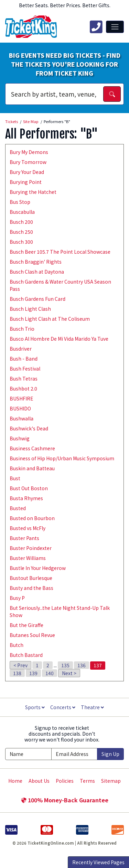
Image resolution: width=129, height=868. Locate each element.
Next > (69, 673)
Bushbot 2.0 (23, 388)
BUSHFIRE (21, 398)
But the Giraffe (26, 625)
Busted (18, 508)
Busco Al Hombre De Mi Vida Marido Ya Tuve (59, 339)
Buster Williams (28, 558)
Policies (65, 781)
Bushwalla (21, 418)
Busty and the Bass (31, 588)
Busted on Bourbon (32, 518)
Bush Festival (25, 369)
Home (15, 781)
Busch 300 (21, 242)
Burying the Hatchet (33, 192)
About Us (39, 781)
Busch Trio (22, 329)
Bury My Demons (29, 152)
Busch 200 (21, 222)
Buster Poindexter (31, 548)
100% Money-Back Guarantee (65, 800)
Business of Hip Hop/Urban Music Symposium (62, 458)
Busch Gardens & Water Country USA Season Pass (60, 285)
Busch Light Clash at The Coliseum (50, 319)
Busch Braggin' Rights (36, 262)
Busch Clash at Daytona (37, 272)
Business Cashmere (32, 448)
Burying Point (26, 182)
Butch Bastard (26, 655)
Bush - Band (24, 359)
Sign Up (110, 754)
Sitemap (111, 781)
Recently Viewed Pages (98, 862)
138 (17, 673)
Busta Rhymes (26, 498)
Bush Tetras (24, 378)
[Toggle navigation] (115, 27)
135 (65, 665)
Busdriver (21, 349)
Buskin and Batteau (32, 468)
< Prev (20, 665)
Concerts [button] (63, 707)
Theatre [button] (92, 707)
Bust (15, 478)
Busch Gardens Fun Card (37, 299)
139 (33, 673)
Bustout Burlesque (31, 578)
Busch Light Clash (30, 309)
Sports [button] (35, 707)
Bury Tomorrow (28, 162)
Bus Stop (20, 202)
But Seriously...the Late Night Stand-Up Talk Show (60, 611)
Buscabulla (22, 212)
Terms (87, 781)
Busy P (17, 598)
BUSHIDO (20, 408)
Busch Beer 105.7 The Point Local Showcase (60, 252)
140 (50, 673)
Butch (17, 645)
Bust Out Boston (29, 488)
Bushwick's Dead (29, 428)
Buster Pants (24, 538)
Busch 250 (21, 232)
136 (82, 665)
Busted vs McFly (28, 528)
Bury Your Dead (27, 172)
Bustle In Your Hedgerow (38, 568)
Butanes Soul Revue (32, 635)
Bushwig (20, 438)
